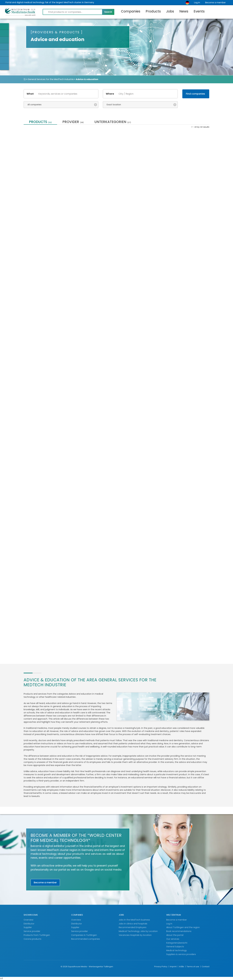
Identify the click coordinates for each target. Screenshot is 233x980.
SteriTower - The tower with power (187, 359)
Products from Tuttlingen (37, 935)
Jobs (170, 11)
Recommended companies (86, 939)
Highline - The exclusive (137, 358)
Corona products (32, 939)
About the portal (175, 935)
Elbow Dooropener (86, 552)
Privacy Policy (161, 967)
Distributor (29, 924)
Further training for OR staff (92, 422)
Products (153, 11)
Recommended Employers (133, 927)
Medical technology (177, 950)
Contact (206, 967)
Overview (28, 920)
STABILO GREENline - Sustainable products (88, 163)
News (184, 11)
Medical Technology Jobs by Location (138, 931)
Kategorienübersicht (177, 943)
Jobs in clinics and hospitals (133, 924)
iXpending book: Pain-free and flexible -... (42, 620)
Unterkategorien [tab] (113, 122)
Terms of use (193, 967)
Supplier (28, 927)
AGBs (182, 967)
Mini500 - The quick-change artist (92, 488)
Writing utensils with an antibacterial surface (184, 424)
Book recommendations (179, 931)
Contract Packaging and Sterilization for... (185, 163)
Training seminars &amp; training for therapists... (43, 294)
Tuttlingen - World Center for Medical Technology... (93, 229)
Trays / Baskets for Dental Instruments (43, 229)
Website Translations (88, 293)
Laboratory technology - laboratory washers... (42, 163)
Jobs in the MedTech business (134, 920)
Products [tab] (40, 122)
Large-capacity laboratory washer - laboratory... (139, 488)
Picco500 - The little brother (139, 422)
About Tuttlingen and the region (183, 927)
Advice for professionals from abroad (42, 488)
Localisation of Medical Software (41, 359)
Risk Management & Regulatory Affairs (87, 359)
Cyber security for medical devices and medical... (138, 553)
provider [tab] (73, 122)
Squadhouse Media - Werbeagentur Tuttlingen (90, 967)
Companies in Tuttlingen (84, 935)
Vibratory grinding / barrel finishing (127, 620)
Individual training (181, 293)
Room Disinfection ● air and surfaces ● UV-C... (44, 424)
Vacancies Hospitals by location (135, 935)
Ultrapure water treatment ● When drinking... (140, 229)
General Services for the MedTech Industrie (51, 79)
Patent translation (181, 552)
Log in (197, 3)
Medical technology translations (134, 163)
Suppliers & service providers (181, 954)
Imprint (173, 967)
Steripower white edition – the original (87, 620)
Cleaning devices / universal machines (187, 488)
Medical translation (182, 228)
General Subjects (175, 947)
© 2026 (64, 967)
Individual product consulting (39, 553)
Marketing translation (136, 293)
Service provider (32, 931)
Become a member (215, 3)
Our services (173, 939)
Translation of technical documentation (158, 620)
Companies (131, 11)
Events (199, 11)
